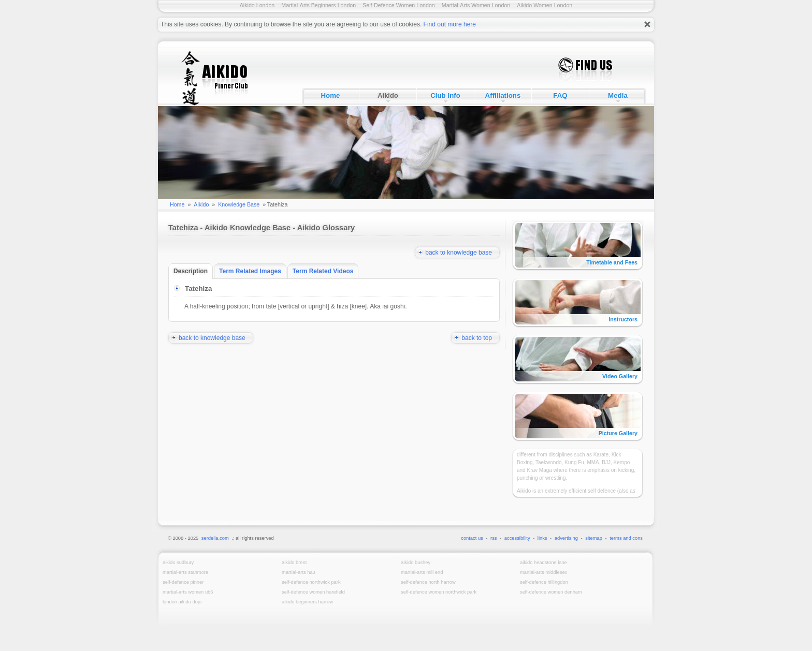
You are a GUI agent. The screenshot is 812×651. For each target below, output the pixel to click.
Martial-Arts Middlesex (543, 572)
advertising (566, 538)
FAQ (560, 95)
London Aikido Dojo (182, 602)
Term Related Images (253, 271)
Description (193, 271)
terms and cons (626, 538)
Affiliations (503, 95)
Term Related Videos (326, 271)
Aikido (388, 95)
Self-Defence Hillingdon (544, 582)
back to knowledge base (462, 253)
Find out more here (450, 24)
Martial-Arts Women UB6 (188, 592)
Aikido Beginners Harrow (307, 602)
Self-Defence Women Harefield (313, 592)
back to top (481, 338)
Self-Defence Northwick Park (311, 582)
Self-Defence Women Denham (551, 592)
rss (494, 538)
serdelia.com (215, 538)
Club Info (445, 95)
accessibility (517, 538)
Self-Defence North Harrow (428, 582)
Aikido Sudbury (178, 563)
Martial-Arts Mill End (422, 572)
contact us (472, 538)
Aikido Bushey (416, 563)
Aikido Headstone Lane (543, 563)
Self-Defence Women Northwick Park (439, 592)
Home (330, 95)
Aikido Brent (294, 563)
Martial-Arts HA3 (299, 572)
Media (618, 95)
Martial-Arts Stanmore (185, 572)
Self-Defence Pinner (183, 582)
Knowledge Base (239, 204)
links (542, 538)
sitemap (594, 538)
